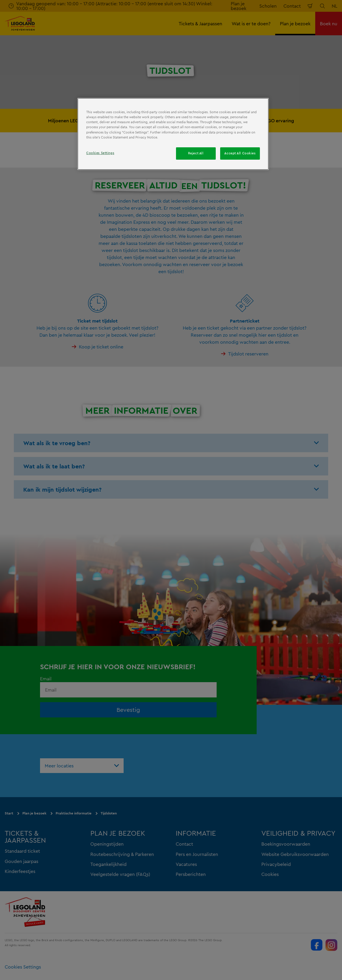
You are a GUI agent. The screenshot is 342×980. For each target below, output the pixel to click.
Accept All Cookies (240, 153)
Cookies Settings (100, 153)
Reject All (196, 153)
